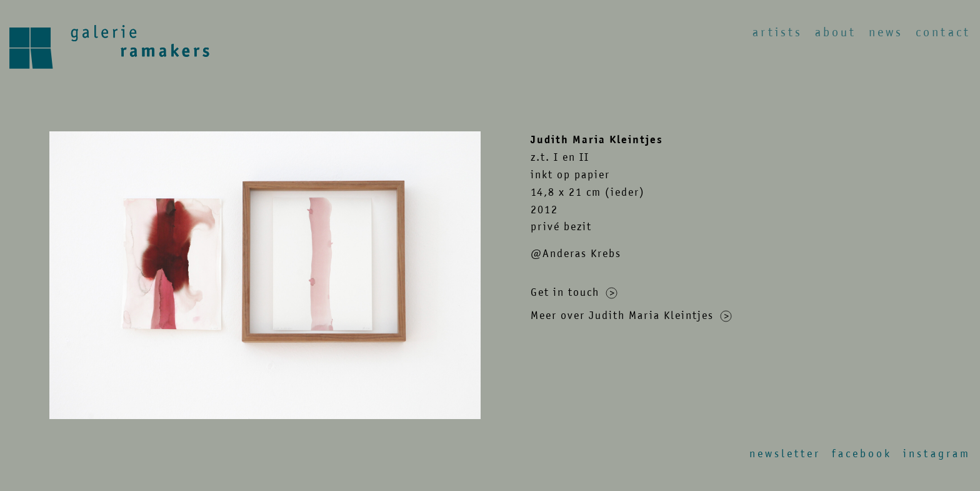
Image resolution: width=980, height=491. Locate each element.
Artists (777, 32)
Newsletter (785, 453)
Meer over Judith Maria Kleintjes (631, 315)
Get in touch (574, 292)
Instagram (937, 453)
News (886, 32)
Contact (943, 32)
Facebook (862, 453)
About (836, 32)
